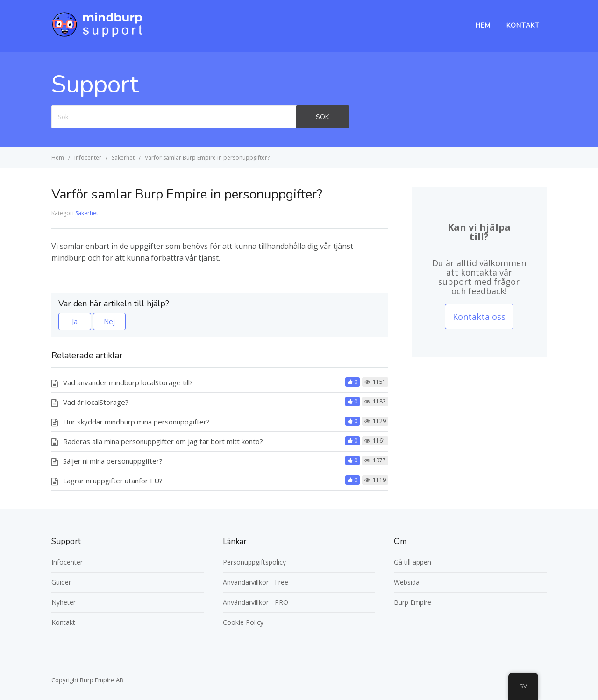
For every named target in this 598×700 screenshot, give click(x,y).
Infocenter (67, 562)
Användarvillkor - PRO (256, 602)
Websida (407, 582)
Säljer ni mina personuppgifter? (113, 461)
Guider (61, 582)
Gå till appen (413, 562)
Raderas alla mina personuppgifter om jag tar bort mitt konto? (163, 441)
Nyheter (64, 602)
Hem (483, 25)
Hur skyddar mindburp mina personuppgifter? (136, 422)
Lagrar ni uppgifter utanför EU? (113, 481)
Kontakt (523, 25)
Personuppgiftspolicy (254, 562)
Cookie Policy (243, 622)
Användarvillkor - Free (256, 582)
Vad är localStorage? (96, 402)
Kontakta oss (479, 317)
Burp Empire (413, 602)
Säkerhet (87, 213)
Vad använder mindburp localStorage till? (128, 382)
